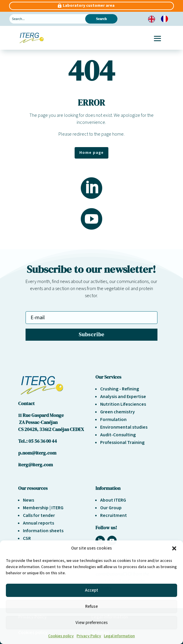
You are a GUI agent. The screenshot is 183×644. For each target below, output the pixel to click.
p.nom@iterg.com (37, 453)
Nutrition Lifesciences (123, 404)
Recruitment (114, 515)
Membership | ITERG (43, 508)
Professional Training (122, 442)
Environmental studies (124, 427)
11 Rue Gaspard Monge (41, 415)
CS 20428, (29, 429)
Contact (26, 403)
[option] (166, 19)
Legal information (119, 636)
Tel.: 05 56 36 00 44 (38, 441)
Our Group (111, 508)
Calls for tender (39, 515)
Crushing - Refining (120, 389)
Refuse (91, 606)
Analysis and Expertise (123, 397)
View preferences (92, 623)
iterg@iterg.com (36, 465)
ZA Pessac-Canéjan (38, 422)
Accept (91, 590)
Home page (91, 153)
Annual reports (38, 523)
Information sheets (43, 531)
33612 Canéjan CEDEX (62, 429)
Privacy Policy (89, 636)
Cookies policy (61, 636)
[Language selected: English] (161, 19)
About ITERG (113, 500)
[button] (174, 548)
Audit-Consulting (118, 435)
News (28, 500)
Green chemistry (117, 412)
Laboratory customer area (89, 6)
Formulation (113, 420)
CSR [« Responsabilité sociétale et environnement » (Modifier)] (27, 538)
